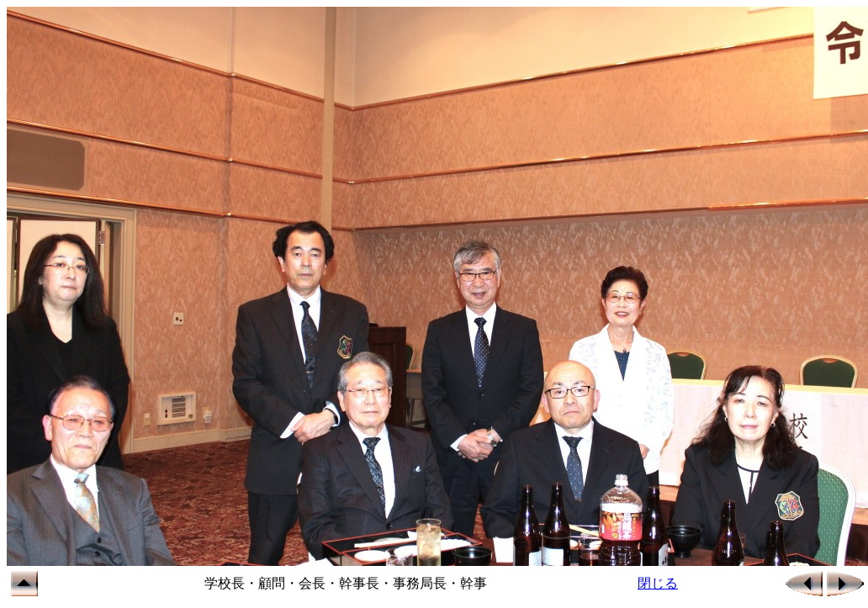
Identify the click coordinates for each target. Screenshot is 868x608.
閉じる (658, 583)
